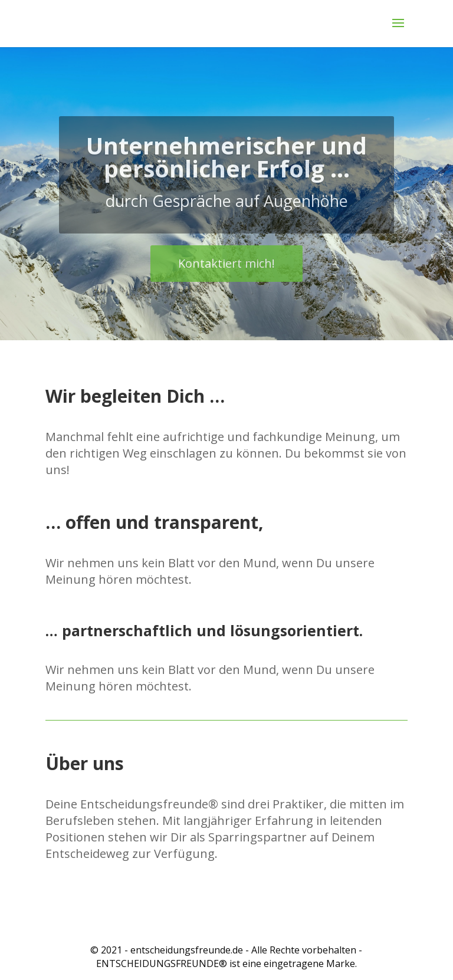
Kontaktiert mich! (226, 278)
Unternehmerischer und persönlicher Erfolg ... (226, 172)
